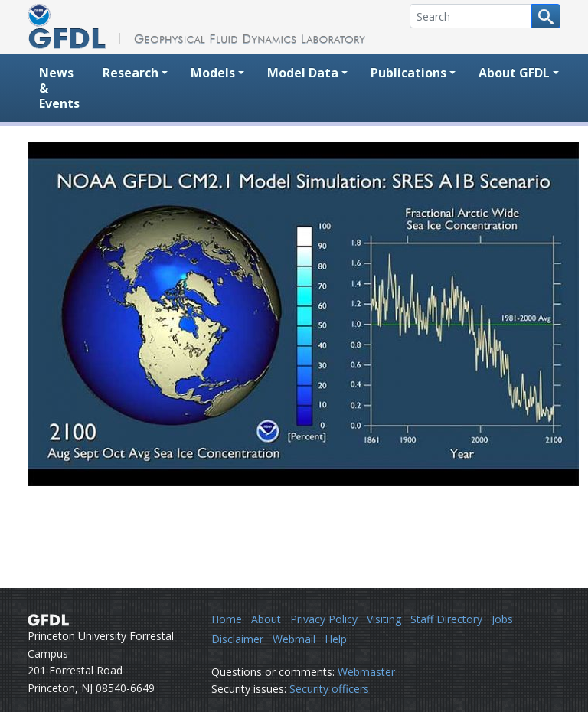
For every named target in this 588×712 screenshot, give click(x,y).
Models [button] (213, 73)
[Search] (471, 16)
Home (227, 619)
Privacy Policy (324, 619)
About (266, 619)
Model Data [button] (303, 73)
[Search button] (546, 16)
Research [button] (131, 73)
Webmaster (366, 672)
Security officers (329, 689)
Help (336, 639)
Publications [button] (408, 73)
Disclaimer (237, 639)
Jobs (502, 619)
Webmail (294, 639)
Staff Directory (446, 619)
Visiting (384, 619)
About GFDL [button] (514, 73)
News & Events (59, 88)
